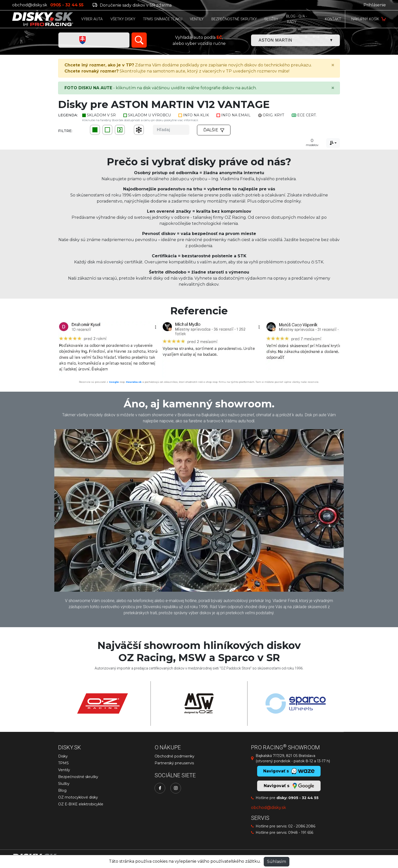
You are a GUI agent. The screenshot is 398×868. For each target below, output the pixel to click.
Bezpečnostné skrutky (78, 777)
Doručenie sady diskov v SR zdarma (132, 5)
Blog (62, 790)
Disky (63, 756)
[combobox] (333, 143)
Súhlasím (277, 862)
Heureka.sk (134, 382)
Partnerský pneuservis (174, 763)
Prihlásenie (375, 5)
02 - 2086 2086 (302, 826)
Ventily (64, 770)
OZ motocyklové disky (78, 797)
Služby (64, 784)
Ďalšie (214, 130)
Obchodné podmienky (175, 756)
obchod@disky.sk (30, 5)
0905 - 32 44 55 (303, 798)
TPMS (63, 763)
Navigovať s (289, 786)
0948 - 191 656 (301, 833)
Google (114, 382)
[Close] (333, 65)
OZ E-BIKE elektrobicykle (81, 804)
